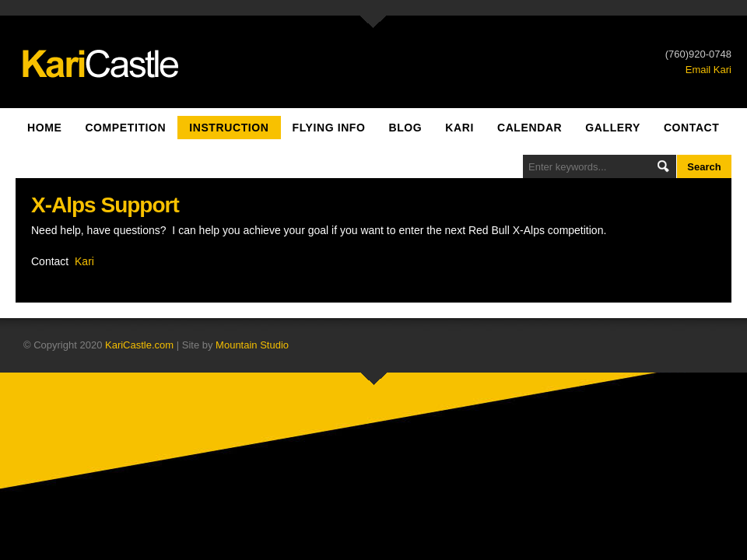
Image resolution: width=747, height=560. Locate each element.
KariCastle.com (139, 345)
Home (44, 128)
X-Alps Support (105, 205)
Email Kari (708, 70)
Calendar (530, 128)
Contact (692, 128)
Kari (459, 128)
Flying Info (329, 128)
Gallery (613, 128)
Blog (405, 128)
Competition (125, 128)
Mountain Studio (252, 345)
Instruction (229, 128)
